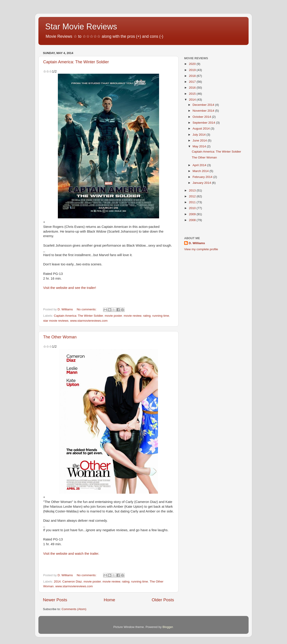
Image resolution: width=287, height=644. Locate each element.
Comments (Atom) (74, 609)
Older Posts (163, 600)
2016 (193, 88)
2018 (193, 76)
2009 (193, 214)
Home (109, 600)
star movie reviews (56, 321)
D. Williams (197, 243)
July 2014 (200, 135)
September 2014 (204, 123)
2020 (193, 64)
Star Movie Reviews (81, 27)
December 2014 (204, 105)
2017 (193, 82)
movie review (132, 316)
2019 (193, 70)
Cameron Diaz (72, 581)
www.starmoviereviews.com (89, 321)
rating (147, 316)
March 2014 (201, 171)
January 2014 (202, 183)
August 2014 (202, 129)
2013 (193, 190)
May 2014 (200, 146)
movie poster (113, 316)
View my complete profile (201, 249)
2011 (193, 202)
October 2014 (202, 117)
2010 (193, 208)
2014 (57, 581)
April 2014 (200, 165)
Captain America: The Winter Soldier (76, 62)
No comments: (87, 309)
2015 (193, 94)
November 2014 (204, 111)
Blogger (168, 627)
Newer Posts (55, 600)
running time (161, 316)
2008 (193, 220)
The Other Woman (60, 337)
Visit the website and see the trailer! (70, 288)
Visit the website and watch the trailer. (71, 554)
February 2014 (203, 177)
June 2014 (200, 140)
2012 (193, 196)
